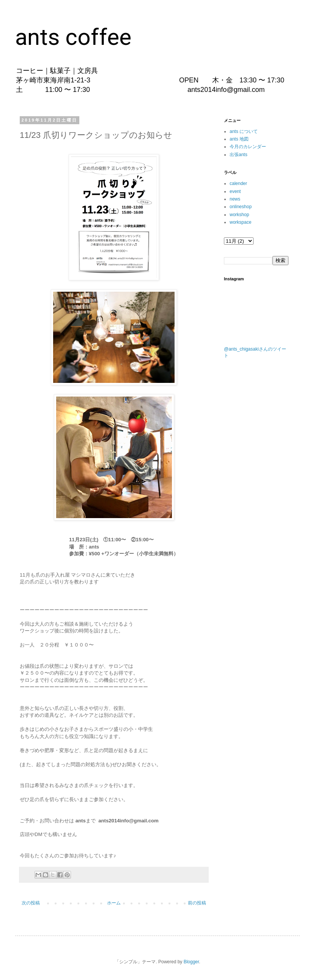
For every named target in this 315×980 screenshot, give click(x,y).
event (235, 191)
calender (238, 183)
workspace (240, 222)
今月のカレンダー (248, 147)
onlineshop (241, 207)
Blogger (191, 962)
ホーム (114, 903)
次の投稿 (31, 903)
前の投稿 (197, 903)
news (235, 199)
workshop (239, 215)
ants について (244, 131)
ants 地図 (239, 139)
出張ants (239, 155)
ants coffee (73, 37)
